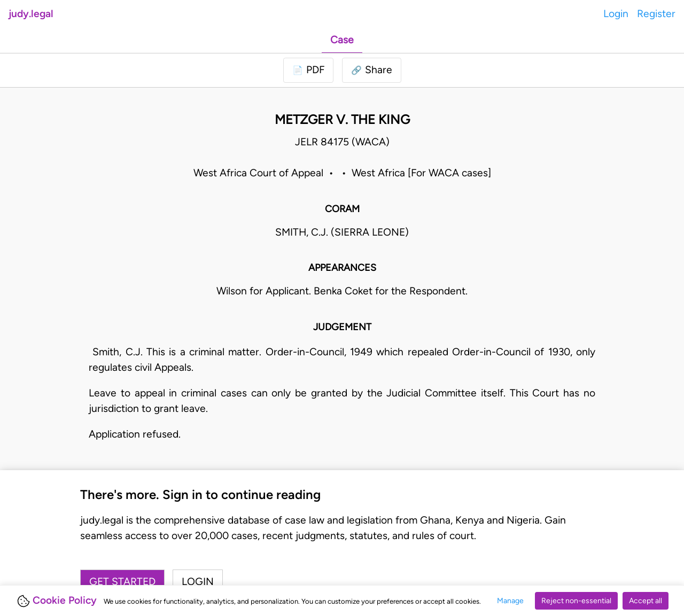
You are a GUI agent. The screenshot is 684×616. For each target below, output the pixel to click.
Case (342, 40)
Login (616, 14)
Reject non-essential (576, 601)
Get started (122, 582)
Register (656, 14)
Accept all (646, 601)
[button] (372, 70)
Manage (510, 601)
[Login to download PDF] (308, 70)
